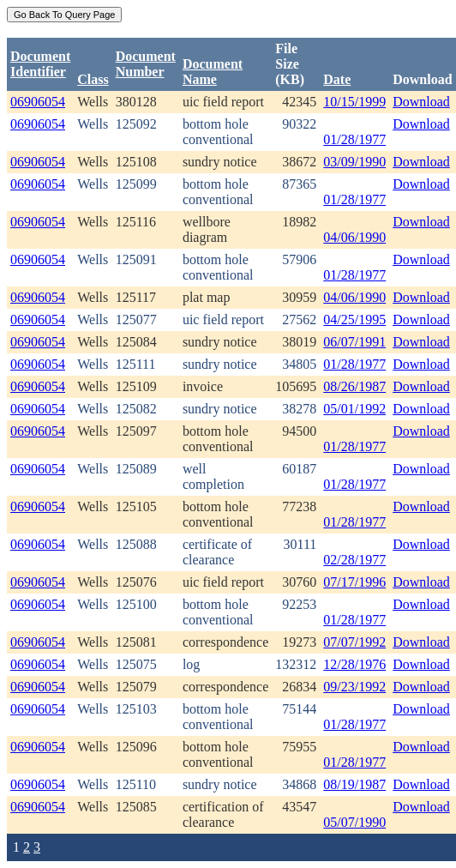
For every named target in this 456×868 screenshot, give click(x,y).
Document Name (213, 72)
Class (93, 79)
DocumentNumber (146, 64)
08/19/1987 (354, 784)
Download (421, 102)
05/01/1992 (354, 409)
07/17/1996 (354, 582)
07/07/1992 (354, 642)
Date (337, 79)
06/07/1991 (354, 342)
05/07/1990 (354, 822)
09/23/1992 (354, 687)
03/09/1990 (354, 162)
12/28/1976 (354, 664)
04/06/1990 (354, 237)
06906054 (38, 102)
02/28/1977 (354, 560)
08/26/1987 (354, 386)
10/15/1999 (354, 102)
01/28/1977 (354, 139)
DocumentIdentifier (40, 64)
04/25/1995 (354, 319)
